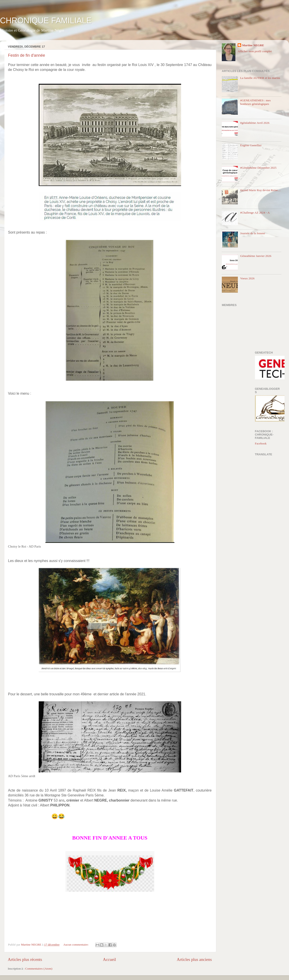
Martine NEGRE (253, 45)
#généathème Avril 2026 (255, 123)
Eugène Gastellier (251, 145)
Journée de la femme (253, 233)
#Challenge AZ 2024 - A (255, 213)
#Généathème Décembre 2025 (258, 168)
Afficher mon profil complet (255, 51)
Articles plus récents (25, 959)
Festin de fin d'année (27, 55)
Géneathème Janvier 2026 (256, 256)
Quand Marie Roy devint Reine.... (260, 190)
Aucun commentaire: (76, 945)
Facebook (261, 443)
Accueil (110, 959)
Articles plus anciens (194, 959)
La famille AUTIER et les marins (260, 78)
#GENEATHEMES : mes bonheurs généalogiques (255, 102)
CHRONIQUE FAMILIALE (46, 21)
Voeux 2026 (247, 278)
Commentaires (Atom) (39, 969)
